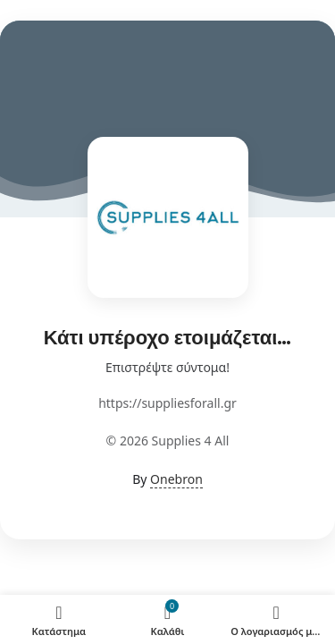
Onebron (176, 479)
